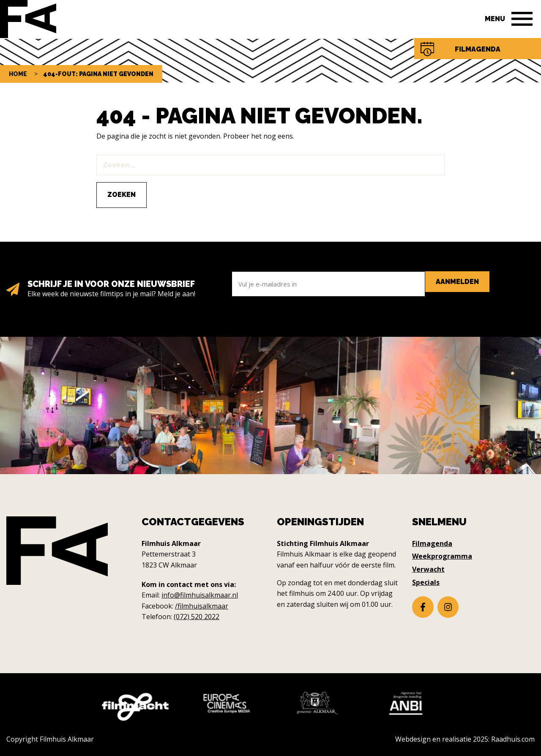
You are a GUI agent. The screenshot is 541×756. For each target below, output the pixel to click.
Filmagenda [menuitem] (432, 543)
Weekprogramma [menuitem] (442, 556)
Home (18, 74)
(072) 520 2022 (197, 617)
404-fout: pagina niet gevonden (98, 74)
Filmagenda (478, 49)
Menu (495, 19)
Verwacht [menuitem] (428, 569)
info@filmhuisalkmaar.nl (200, 595)
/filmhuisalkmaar (202, 606)
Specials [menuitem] (426, 582)
